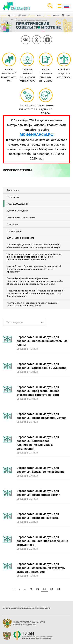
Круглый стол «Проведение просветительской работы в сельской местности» (33, 304)
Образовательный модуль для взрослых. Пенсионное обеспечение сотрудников (42, 541)
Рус (67, 6)
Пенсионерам (14, 231)
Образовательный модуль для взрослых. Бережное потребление (40, 470)
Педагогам (13, 197)
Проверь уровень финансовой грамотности (27, 68)
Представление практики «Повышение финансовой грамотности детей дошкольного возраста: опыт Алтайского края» (36, 293)
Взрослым (12, 224)
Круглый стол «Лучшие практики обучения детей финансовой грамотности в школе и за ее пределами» (34, 269)
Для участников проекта (21, 238)
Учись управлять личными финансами (46, 68)
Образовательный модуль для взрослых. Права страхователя (38, 493)
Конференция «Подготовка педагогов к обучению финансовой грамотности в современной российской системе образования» (35, 257)
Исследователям (18, 204)
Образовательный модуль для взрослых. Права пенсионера (38, 516)
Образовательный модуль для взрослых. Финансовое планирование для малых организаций (38, 443)
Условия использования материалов (27, 608)
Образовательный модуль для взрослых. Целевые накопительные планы (42, 341)
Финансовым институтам (21, 217)
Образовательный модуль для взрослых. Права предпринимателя (41, 416)
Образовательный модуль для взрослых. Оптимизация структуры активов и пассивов (41, 568)
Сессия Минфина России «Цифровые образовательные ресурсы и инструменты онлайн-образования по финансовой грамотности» (35, 281)
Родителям (13, 190)
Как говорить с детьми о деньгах (46, 102)
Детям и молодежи (17, 210)
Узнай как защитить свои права (64, 66)
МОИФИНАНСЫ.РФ (37, 134)
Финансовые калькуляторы (28, 100)
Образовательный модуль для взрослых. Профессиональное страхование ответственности (38, 391)
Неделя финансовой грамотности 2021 (9, 68)
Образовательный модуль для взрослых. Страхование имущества (41, 366)
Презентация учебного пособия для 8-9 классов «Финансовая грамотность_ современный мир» (33, 246)
